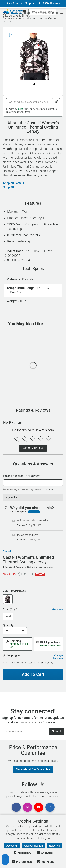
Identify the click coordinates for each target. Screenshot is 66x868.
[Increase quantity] (23, 631)
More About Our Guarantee (33, 769)
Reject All (54, 846)
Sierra (20, 109)
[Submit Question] (56, 102)
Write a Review (33, 448)
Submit (57, 731)
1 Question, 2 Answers (13, 567)
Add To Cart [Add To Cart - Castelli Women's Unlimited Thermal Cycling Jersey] (33, 674)
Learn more (48, 489)
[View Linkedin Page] (50, 807)
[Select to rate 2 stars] (25, 439)
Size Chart (57, 609)
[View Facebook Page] (16, 807)
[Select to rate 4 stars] (41, 439)
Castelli (7, 552)
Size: (10, 610)
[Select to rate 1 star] (17, 439)
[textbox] (33, 483)
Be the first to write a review (40, 567)
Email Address (2, 728)
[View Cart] (62, 12)
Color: (14, 591)
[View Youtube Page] (39, 807)
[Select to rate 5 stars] (48, 439)
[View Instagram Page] (27, 807)
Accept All (12, 846)
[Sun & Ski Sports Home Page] (13, 12)
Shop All (8, 188)
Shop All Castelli (13, 183)
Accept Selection (33, 846)
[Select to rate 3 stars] (33, 439)
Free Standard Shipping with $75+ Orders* (33, 4)
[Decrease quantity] (7, 631)
